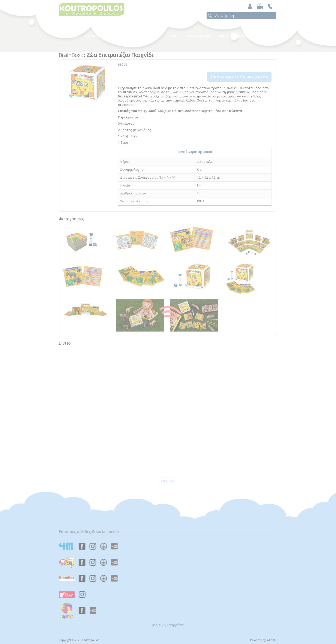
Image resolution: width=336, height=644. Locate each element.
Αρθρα (223, 36)
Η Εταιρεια (69, 36)
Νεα (174, 36)
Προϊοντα (92, 36)
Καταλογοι (152, 36)
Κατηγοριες (125, 36)
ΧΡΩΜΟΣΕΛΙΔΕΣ (198, 36)
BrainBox (70, 55)
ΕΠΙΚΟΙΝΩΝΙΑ (265, 36)
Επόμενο (168, 481)
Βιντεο (241, 36)
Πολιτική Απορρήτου (168, 625)
